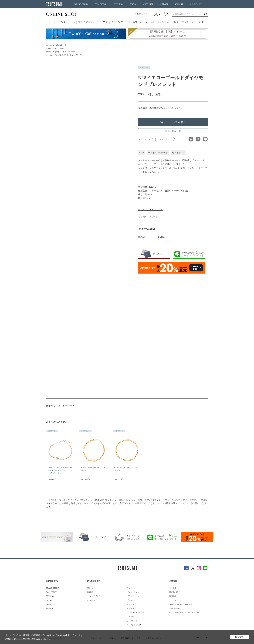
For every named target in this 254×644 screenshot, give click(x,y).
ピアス (104, 22)
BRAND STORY (81, 4)
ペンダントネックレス (152, 22)
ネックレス (173, 22)
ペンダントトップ (134, 625)
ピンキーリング (67, 22)
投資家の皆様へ (175, 592)
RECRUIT (179, 4)
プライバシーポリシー (23, 639)
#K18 (142, 153)
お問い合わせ (144, 139)
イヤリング (117, 22)
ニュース (173, 600)
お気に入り (167, 139)
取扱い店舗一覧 (173, 131)
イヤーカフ (131, 22)
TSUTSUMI (54, 4)
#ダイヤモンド (178, 153)
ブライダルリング (88, 22)
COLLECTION (101, 4)
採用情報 (173, 596)
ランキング (91, 600)
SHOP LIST (148, 4)
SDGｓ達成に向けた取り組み (181, 604)
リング (52, 22)
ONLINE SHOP (196, 4)
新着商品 (90, 592)
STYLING (118, 4)
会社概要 (173, 588)
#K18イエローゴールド (158, 153)
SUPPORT (164, 4)
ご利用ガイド (141, 14)
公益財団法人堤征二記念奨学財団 (182, 612)
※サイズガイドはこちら (150, 209)
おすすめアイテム (93, 596)
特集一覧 (90, 588)
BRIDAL (133, 4)
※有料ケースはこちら (149, 217)
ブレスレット (189, 22)
